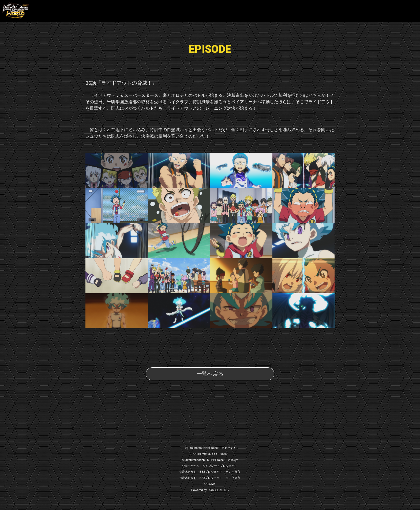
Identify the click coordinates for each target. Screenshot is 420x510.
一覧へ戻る (210, 374)
